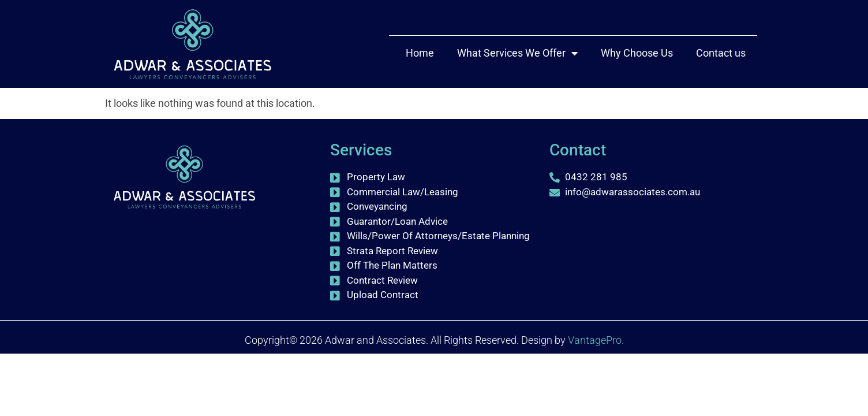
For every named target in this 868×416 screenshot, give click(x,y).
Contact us (721, 53)
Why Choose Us (637, 53)
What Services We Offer (517, 53)
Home (420, 53)
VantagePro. (596, 340)
